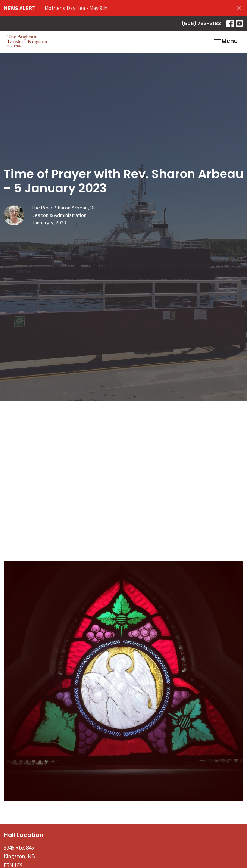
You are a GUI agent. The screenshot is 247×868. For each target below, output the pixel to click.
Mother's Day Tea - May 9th (76, 8)
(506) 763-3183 (201, 23)
